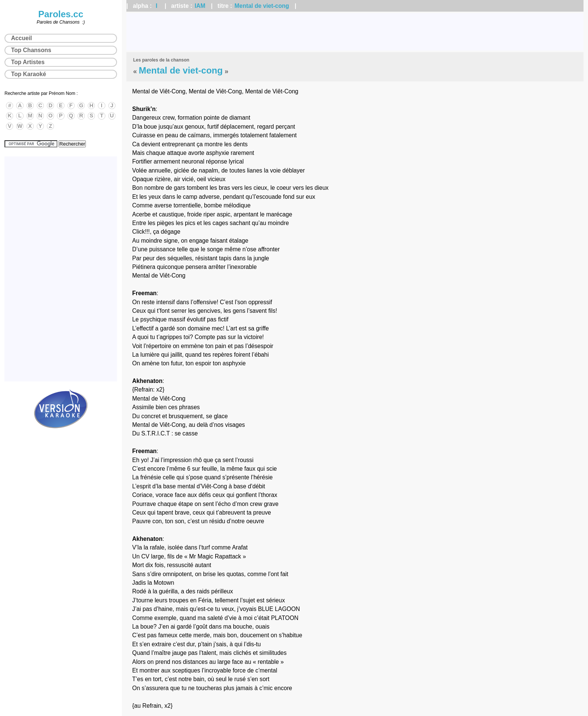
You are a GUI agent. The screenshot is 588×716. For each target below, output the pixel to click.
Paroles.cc (61, 14)
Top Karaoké (29, 74)
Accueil (22, 38)
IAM (200, 6)
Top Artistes (28, 62)
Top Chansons (31, 50)
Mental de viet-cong (262, 6)
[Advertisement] (355, 32)
